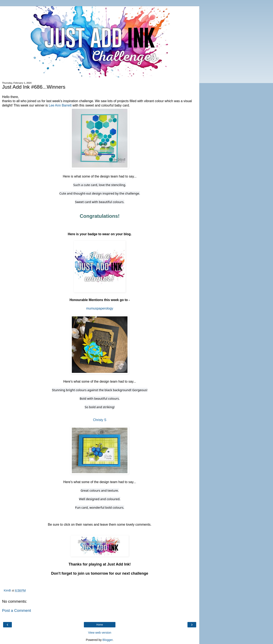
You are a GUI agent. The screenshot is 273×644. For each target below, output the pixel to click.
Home (100, 625)
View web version (100, 633)
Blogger (108, 640)
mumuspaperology (100, 308)
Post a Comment (17, 610)
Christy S (100, 420)
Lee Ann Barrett (60, 105)
